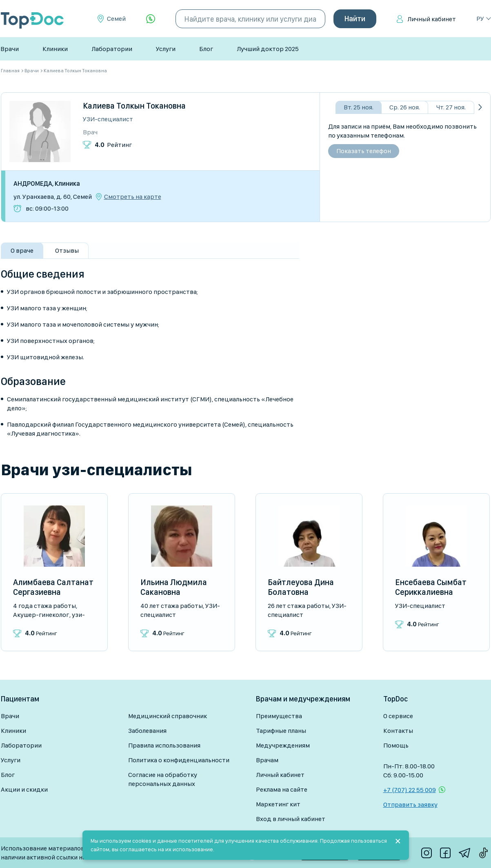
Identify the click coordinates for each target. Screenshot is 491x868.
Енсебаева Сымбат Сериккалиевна (431, 587)
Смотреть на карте (133, 197)
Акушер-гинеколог (41, 615)
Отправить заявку (410, 805)
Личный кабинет (432, 19)
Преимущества (279, 716)
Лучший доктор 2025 (268, 49)
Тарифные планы (281, 731)
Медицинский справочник (168, 716)
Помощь (396, 745)
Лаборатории (112, 49)
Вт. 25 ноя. (359, 107)
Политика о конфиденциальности (179, 760)
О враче (22, 250)
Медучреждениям (283, 745)
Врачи (10, 49)
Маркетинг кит (278, 804)
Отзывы (67, 250)
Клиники (55, 49)
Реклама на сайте (282, 789)
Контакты (398, 731)
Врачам (267, 760)
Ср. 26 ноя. (405, 107)
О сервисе (398, 716)
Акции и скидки (24, 789)
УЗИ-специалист (108, 119)
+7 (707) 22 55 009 (410, 790)
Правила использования (164, 745)
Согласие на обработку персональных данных (163, 779)
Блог (206, 49)
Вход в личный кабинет (291, 819)
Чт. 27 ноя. (451, 107)
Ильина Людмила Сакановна (174, 587)
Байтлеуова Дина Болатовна (301, 587)
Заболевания (147, 731)
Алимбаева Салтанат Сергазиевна (53, 587)
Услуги (166, 49)
